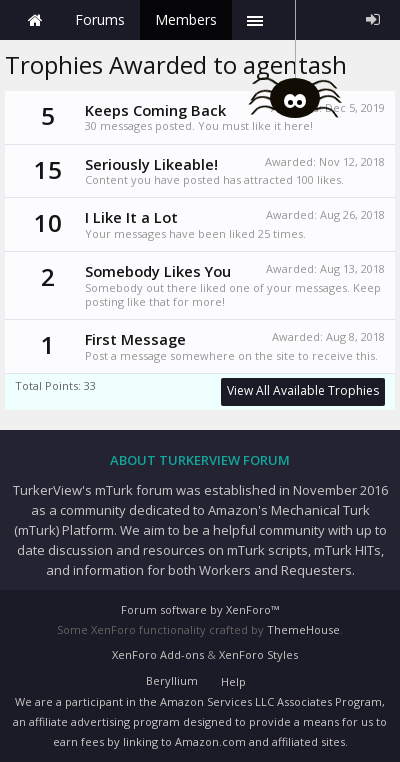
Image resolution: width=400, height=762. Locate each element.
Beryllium (172, 680)
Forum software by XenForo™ (200, 609)
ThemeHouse (303, 629)
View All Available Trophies (303, 390)
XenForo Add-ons (158, 654)
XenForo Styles (258, 654)
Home (35, 20)
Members (186, 19)
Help (233, 681)
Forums (100, 19)
